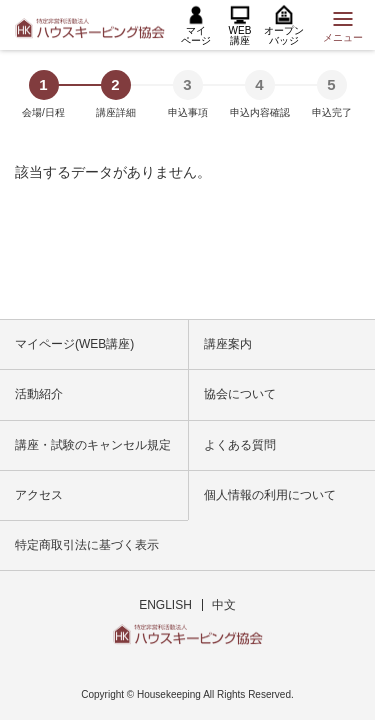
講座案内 (228, 344)
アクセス (39, 495)
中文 (224, 605)
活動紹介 (39, 394)
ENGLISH (165, 605)
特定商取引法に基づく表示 (87, 545)
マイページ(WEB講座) (74, 344)
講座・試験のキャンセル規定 (93, 445)
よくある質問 (240, 445)
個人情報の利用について (270, 495)
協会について (240, 394)
